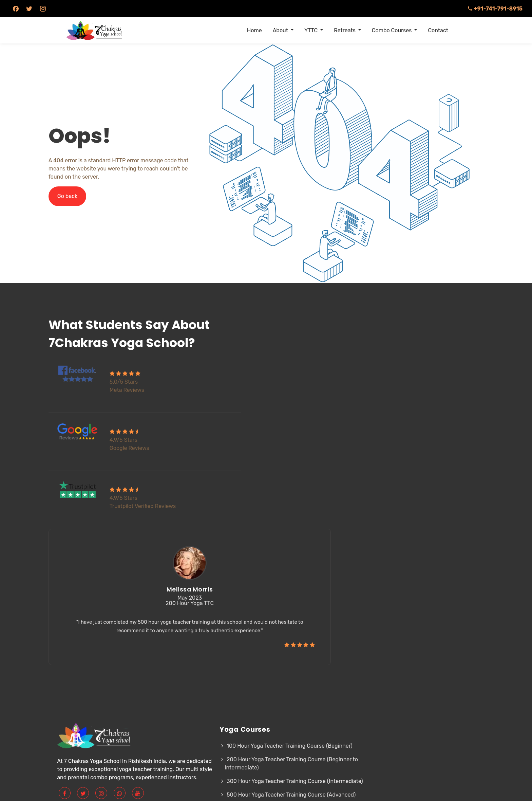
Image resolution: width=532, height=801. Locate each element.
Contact (345, 664)
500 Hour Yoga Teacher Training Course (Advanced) (212, 706)
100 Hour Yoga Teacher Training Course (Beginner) (212, 641)
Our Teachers (294, 637)
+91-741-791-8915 (495, 9)
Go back (77, 196)
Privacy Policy (295, 650)
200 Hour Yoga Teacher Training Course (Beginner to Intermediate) (214, 663)
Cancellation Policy (301, 664)
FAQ (325, 637)
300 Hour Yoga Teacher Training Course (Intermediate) (212, 684)
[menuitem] (254, 31)
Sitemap (333, 650)
